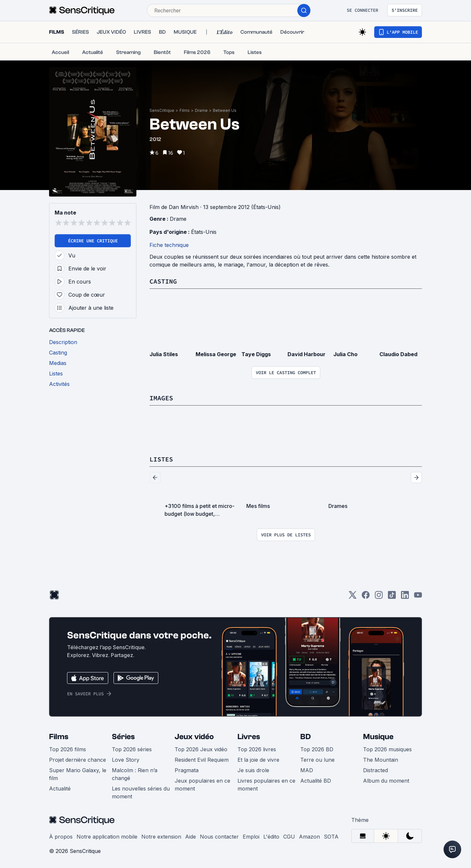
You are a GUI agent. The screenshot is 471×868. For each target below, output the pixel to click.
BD (305, 737)
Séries (123, 737)
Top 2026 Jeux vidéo (201, 749)
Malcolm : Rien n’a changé (135, 774)
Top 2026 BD (317, 749)
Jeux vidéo (194, 737)
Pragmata (187, 770)
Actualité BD (316, 781)
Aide (191, 837)
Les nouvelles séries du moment (141, 792)
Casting (163, 281)
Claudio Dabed (398, 354)
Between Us (225, 110)
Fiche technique (169, 245)
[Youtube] (418, 597)
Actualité (60, 789)
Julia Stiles (164, 354)
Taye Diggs (256, 354)
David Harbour (306, 354)
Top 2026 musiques (387, 749)
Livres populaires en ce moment (266, 785)
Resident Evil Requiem (202, 760)
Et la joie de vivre (258, 760)
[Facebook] (366, 597)
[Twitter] (353, 597)
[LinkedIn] (405, 597)
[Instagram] (379, 597)
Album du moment (386, 781)
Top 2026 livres (257, 749)
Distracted (375, 770)
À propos (61, 837)
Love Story (126, 760)
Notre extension (161, 837)
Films (185, 110)
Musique (378, 737)
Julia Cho (345, 354)
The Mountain (381, 760)
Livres (249, 737)
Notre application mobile (107, 837)
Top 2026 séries (132, 749)
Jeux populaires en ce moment (202, 785)
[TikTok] (392, 597)
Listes (161, 459)
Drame (201, 110)
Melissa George (216, 354)
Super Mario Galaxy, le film (78, 774)
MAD (307, 770)
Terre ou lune (317, 760)
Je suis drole (253, 770)
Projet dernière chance (78, 760)
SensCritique (162, 110)
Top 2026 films (68, 749)
